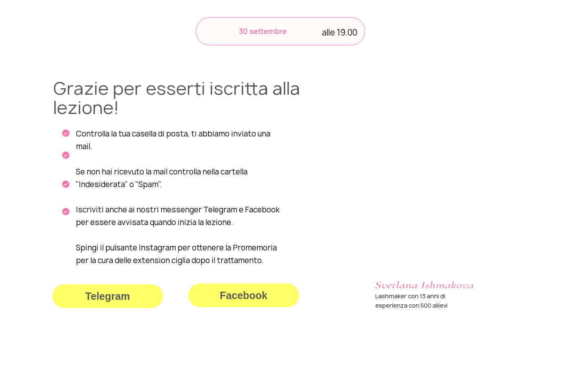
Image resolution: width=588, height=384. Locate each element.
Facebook (244, 295)
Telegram (108, 296)
